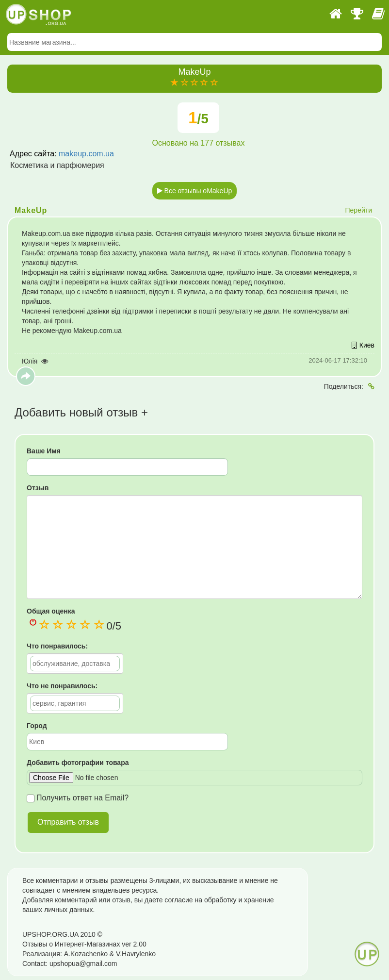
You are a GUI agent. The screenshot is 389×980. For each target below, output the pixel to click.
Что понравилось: (57, 646)
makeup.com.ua (86, 154)
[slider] (194, 83)
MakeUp (31, 210)
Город (37, 726)
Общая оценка (51, 611)
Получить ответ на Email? (78, 798)
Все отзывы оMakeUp (195, 191)
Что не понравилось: (62, 686)
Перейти (359, 210)
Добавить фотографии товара (78, 763)
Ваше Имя (44, 451)
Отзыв (38, 488)
